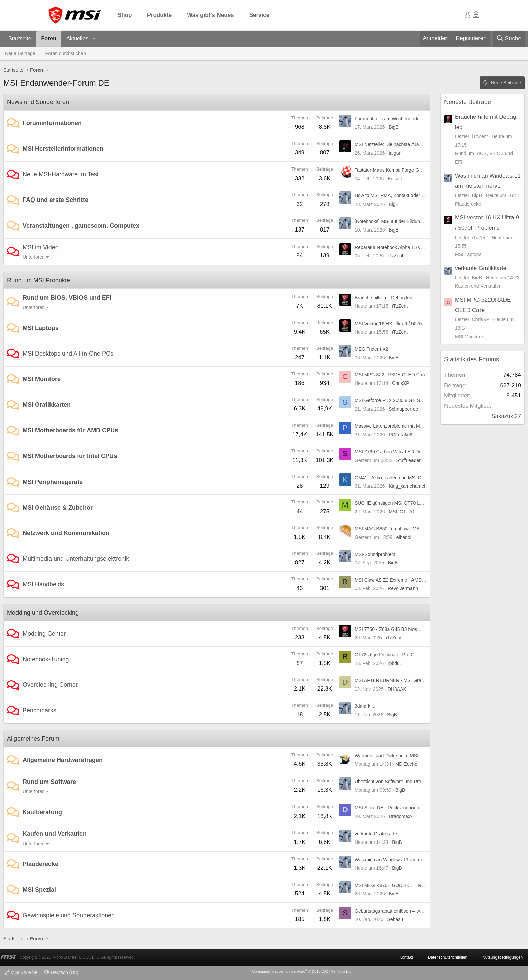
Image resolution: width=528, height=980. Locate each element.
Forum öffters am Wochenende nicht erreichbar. (404, 119)
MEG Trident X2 (371, 349)
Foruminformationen (52, 123)
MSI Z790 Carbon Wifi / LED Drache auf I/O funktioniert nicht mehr (424, 452)
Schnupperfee (403, 409)
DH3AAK (397, 689)
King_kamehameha (409, 486)
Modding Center (44, 634)
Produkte (160, 15)
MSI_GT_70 (401, 512)
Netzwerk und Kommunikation (66, 533)
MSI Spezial (39, 890)
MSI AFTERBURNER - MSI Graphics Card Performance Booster (422, 680)
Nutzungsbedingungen (502, 957)
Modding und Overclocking (43, 613)
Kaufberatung (42, 812)
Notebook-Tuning (46, 659)
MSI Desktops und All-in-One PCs (68, 354)
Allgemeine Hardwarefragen (63, 760)
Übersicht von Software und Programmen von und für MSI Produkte (425, 782)
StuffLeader (408, 460)
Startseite (20, 39)
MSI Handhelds (43, 584)
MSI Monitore (42, 379)
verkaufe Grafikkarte (376, 834)
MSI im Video (41, 247)
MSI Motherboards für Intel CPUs (70, 456)
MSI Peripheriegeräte (53, 482)
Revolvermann (403, 588)
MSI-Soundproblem (375, 554)
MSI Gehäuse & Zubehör (58, 508)
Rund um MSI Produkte (39, 280)
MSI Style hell (22, 972)
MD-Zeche (406, 764)
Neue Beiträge (20, 53)
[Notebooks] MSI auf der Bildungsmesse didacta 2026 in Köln (419, 221)
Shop (125, 15)
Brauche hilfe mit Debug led (384, 298)
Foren (49, 39)
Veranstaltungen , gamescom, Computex (81, 226)
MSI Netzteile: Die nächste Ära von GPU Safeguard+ (410, 144)
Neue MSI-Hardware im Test (61, 174)
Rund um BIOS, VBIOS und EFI (67, 298)
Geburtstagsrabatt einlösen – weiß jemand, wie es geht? (413, 911)
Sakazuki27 (506, 416)
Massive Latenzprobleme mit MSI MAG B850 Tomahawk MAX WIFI (425, 426)
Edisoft (395, 179)
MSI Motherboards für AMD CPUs (70, 430)
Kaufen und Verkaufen (55, 834)
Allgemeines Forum (33, 739)
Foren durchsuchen (66, 53)
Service (259, 15)
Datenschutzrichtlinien (448, 957)
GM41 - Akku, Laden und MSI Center (393, 478)
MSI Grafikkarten (47, 405)
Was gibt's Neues (210, 15)
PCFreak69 (401, 435)
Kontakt (406, 957)
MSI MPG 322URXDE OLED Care (390, 375)
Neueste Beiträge (468, 102)
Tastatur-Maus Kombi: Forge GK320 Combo (401, 170)
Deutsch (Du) (61, 972)
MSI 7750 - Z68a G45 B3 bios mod (391, 629)
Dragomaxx (401, 816)
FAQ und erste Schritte (55, 200)
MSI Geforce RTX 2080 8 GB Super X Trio (399, 400)
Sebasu (395, 919)
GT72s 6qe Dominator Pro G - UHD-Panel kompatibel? (412, 655)
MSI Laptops (41, 328)
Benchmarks (39, 710)
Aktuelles (77, 39)
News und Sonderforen (38, 102)
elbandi (404, 537)
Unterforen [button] (34, 257)
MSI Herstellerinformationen (63, 149)
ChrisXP (401, 383)
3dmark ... (365, 706)
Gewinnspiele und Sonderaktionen (69, 915)
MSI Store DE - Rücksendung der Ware (396, 808)
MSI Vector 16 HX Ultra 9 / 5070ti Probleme (400, 324)
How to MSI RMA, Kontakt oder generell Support (405, 195)
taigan (395, 153)
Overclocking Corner (50, 685)
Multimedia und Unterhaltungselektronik (76, 559)
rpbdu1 (395, 663)
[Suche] (509, 39)
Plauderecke (40, 864)
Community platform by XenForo (302, 971)
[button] (94, 39)
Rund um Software (49, 782)
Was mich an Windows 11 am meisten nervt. (401, 860)
